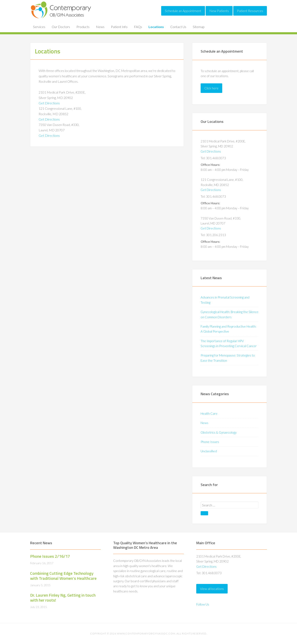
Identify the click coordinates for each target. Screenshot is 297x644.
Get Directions (49, 103)
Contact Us (178, 27)
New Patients (219, 11)
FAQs (138, 27)
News (100, 27)
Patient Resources (250, 11)
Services (39, 27)
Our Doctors (61, 27)
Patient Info (119, 27)
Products (83, 27)
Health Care (209, 413)
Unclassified (209, 451)
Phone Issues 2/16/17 (50, 556)
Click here (211, 88)
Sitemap (199, 27)
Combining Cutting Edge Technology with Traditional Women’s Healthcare (63, 576)
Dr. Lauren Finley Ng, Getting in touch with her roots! (63, 598)
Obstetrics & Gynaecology (219, 432)
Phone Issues (210, 442)
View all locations (212, 589)
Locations (156, 27)
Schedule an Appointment (183, 11)
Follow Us (203, 604)
